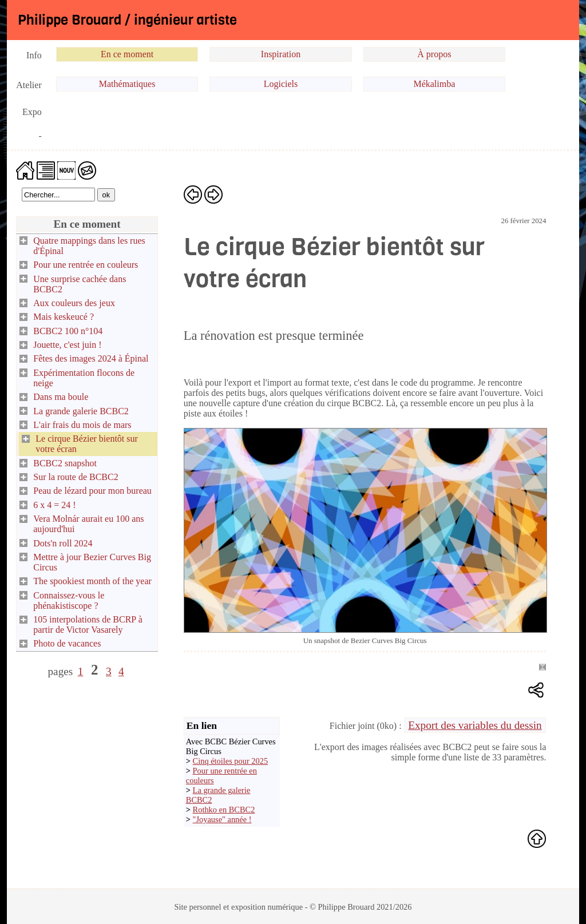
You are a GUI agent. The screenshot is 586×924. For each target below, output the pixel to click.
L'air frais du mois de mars (82, 425)
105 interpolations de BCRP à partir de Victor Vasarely (88, 624)
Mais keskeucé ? (64, 317)
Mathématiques (127, 84)
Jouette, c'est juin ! (67, 345)
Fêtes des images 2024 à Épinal (91, 358)
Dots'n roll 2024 (63, 543)
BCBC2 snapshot (65, 463)
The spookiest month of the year (92, 581)
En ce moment (127, 54)
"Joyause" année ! (222, 819)
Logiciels (281, 84)
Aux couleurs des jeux (74, 303)
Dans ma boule (61, 397)
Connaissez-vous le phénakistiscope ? (69, 600)
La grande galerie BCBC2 (81, 411)
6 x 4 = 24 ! (54, 505)
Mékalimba (434, 84)
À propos (434, 54)
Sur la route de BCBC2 (76, 477)
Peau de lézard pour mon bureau (92, 491)
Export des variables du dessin (475, 725)
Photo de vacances (67, 643)
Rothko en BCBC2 (224, 810)
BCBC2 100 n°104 (68, 331)
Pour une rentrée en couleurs (86, 265)
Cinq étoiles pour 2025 (231, 761)
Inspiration (281, 54)
